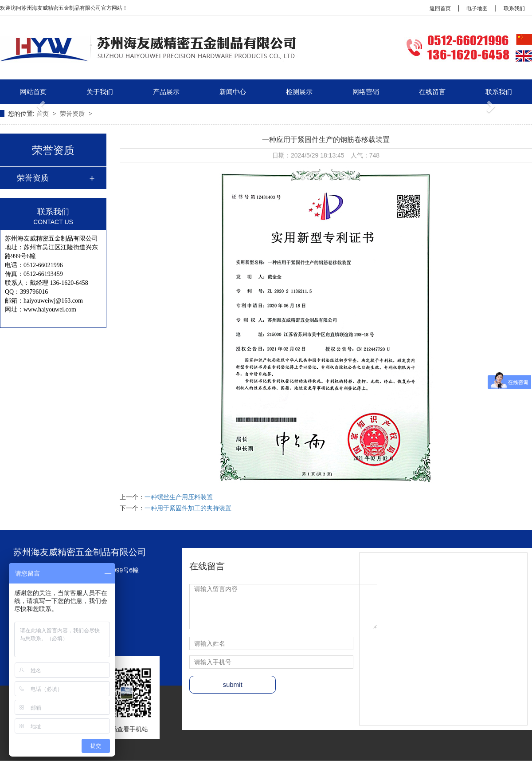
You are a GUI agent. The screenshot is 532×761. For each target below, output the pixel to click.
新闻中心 (233, 92)
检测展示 (299, 92)
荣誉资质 (73, 114)
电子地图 (477, 8)
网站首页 (33, 92)
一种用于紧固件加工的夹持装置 (188, 508)
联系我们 (514, 8)
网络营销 (366, 92)
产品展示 (166, 92)
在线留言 (432, 92)
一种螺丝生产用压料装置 (179, 497)
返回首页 (440, 8)
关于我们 (100, 92)
